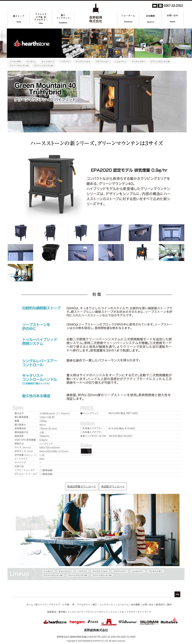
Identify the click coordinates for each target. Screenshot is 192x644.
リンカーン (31, 61)
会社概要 (136, 604)
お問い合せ (148, 604)
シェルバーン (120, 61)
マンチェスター (138, 61)
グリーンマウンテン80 (43, 66)
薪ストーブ (41, 604)
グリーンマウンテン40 (160, 61)
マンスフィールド (83, 61)
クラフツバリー (103, 61)
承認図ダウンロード (113, 486)
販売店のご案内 (164, 604)
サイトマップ (144, 612)
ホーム (30, 604)
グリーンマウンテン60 (19, 66)
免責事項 (52, 612)
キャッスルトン (48, 61)
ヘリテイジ (65, 61)
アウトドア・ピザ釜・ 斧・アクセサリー (70, 604)
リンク (114, 612)
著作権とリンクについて (71, 612)
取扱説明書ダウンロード (82, 486)
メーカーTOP (15, 61)
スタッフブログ (127, 612)
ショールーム (122, 604)
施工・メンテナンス (103, 604)
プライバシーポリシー (97, 612)
